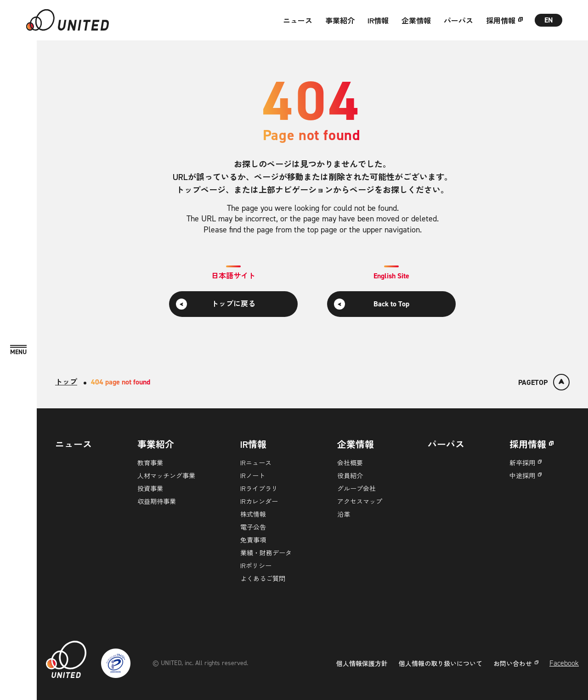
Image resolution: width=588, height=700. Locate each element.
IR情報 (378, 20)
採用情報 (501, 20)
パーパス (458, 20)
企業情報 (416, 20)
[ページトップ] (544, 382)
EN (549, 20)
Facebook (564, 663)
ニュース (298, 20)
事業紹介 (340, 20)
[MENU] (18, 350)
